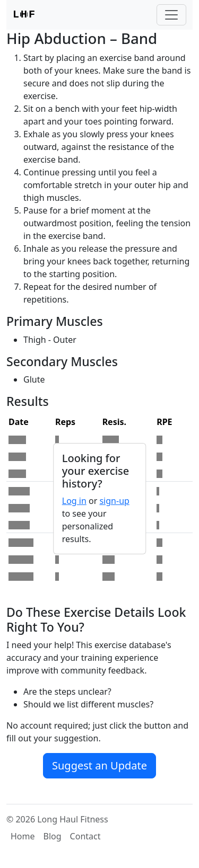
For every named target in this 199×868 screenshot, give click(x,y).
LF (24, 15)
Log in (74, 501)
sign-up (114, 501)
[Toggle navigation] (171, 15)
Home (23, 836)
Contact (85, 836)
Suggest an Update (99, 765)
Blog (53, 836)
